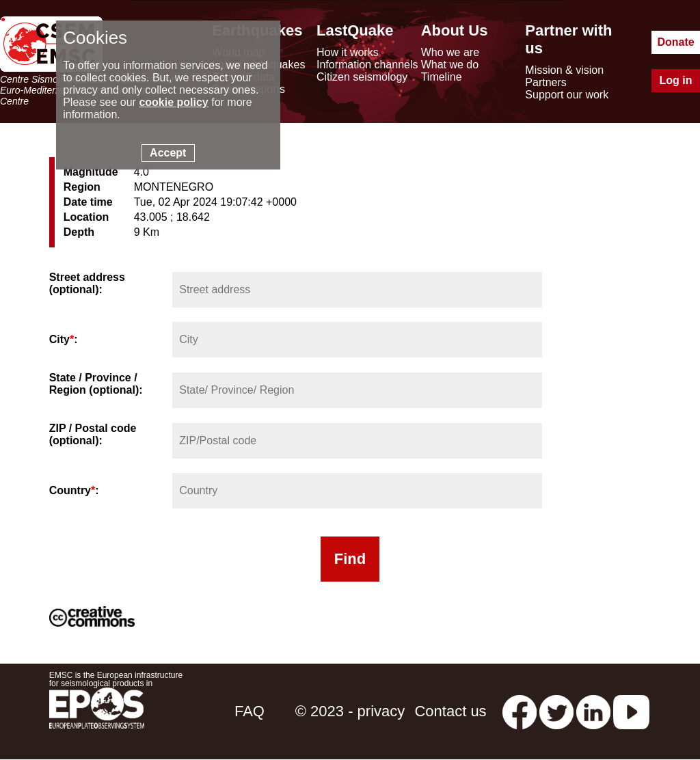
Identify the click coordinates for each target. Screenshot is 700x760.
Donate (675, 42)
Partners (546, 82)
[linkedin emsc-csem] (593, 711)
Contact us (450, 711)
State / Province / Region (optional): (96, 384)
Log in (676, 80)
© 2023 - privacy (350, 711)
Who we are (450, 52)
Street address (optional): (87, 283)
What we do (450, 65)
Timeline (442, 77)
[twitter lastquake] (556, 711)
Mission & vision (564, 70)
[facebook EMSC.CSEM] (520, 711)
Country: (74, 490)
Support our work (567, 95)
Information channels (367, 65)
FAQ (250, 711)
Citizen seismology (362, 77)
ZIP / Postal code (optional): (93, 434)
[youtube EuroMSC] (631, 711)
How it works (348, 52)
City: (64, 339)
